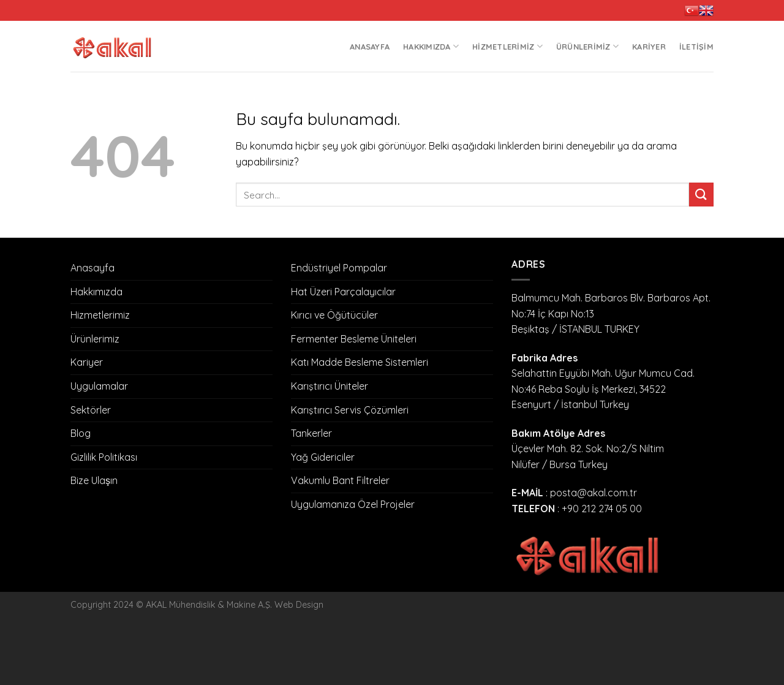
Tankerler (311, 433)
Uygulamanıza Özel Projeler (353, 504)
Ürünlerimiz (587, 46)
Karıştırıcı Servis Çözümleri (350, 410)
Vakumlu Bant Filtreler (340, 480)
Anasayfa (370, 47)
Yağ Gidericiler (323, 457)
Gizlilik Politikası (104, 457)
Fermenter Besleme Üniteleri (354, 339)
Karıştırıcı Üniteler (330, 386)
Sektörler (91, 410)
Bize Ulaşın (94, 480)
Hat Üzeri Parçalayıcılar (343, 292)
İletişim (696, 47)
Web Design (299, 605)
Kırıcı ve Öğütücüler (334, 315)
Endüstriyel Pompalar (339, 268)
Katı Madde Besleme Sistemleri (360, 362)
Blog (81, 433)
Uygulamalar (99, 386)
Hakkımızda (431, 46)
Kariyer (649, 47)
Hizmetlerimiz (507, 46)
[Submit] (701, 195)
